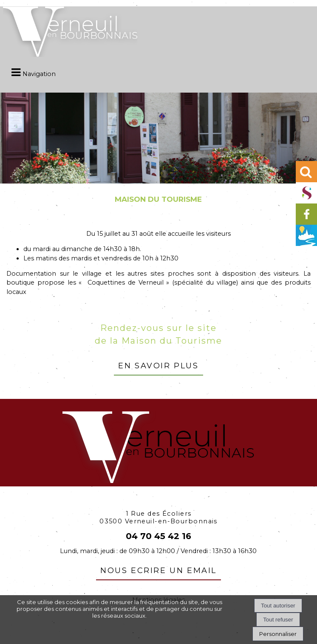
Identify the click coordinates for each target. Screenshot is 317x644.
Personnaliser (278, 634)
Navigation (39, 74)
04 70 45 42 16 (158, 536)
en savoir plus (158, 364)
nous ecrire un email (158, 569)
